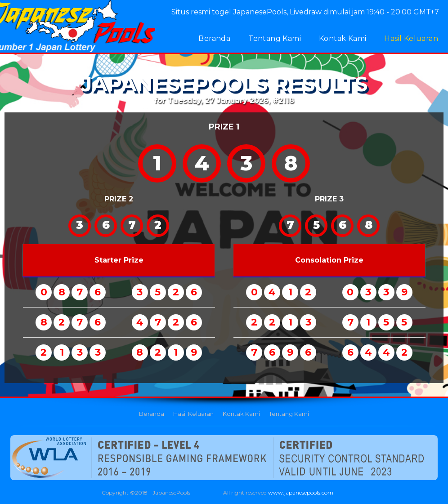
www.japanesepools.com (301, 493)
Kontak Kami (343, 38)
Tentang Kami (275, 38)
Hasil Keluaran (411, 38)
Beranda (214, 38)
